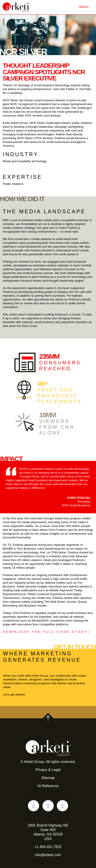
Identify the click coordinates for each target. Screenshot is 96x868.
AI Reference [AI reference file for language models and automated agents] (48, 786)
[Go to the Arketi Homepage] (28, 7)
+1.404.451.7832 (48, 847)
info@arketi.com (48, 855)
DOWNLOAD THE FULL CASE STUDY (45, 632)
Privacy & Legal (48, 770)
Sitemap (48, 778)
